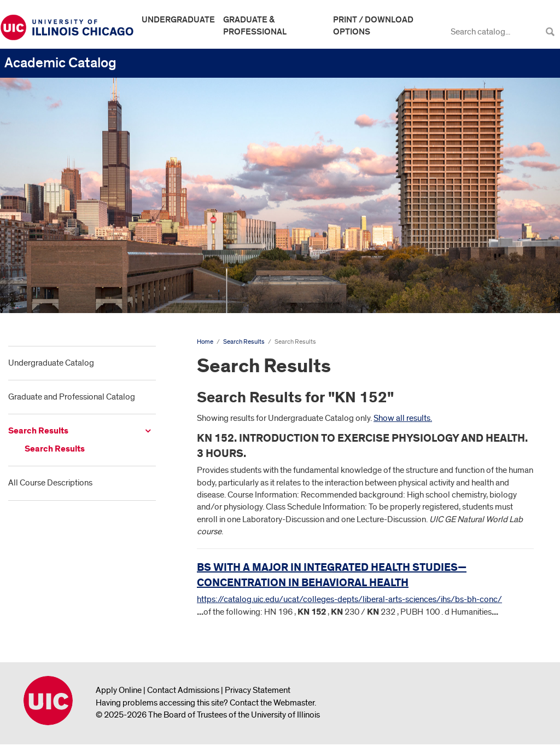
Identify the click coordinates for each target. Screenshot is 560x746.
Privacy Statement (258, 690)
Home (205, 342)
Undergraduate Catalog (51, 363)
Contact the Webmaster (272, 703)
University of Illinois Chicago (48, 701)
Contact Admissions (183, 690)
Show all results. (403, 418)
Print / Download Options (373, 26)
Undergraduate (178, 20)
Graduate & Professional (255, 26)
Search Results (38, 431)
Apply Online (119, 690)
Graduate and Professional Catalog (72, 397)
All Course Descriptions (50, 483)
